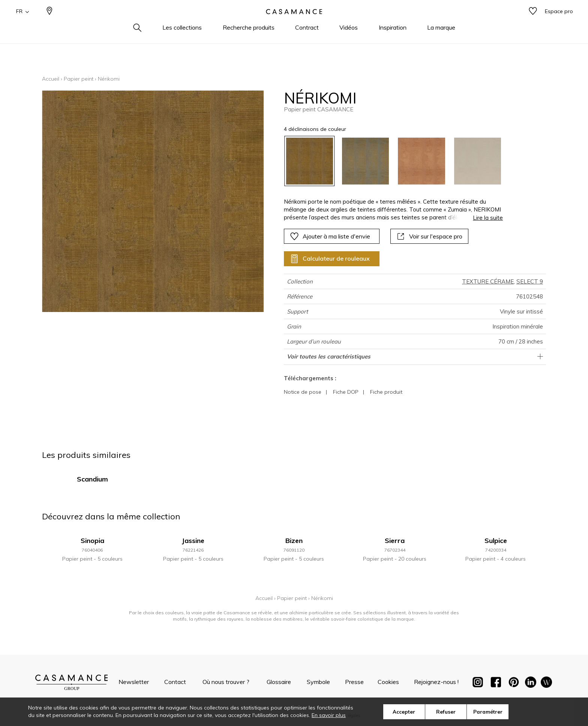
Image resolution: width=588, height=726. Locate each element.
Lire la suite (488, 218)
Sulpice (496, 541)
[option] (310, 161)
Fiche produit (386, 392)
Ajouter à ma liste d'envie (330, 236)
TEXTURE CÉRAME (488, 281)
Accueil (51, 79)
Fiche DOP (346, 392)
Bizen (294, 541)
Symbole (318, 682)
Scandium (92, 479)
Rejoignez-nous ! (436, 682)
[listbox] (389, 161)
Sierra (395, 541)
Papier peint (79, 79)
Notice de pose (303, 392)
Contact (175, 682)
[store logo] (294, 24)
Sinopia (92, 541)
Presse (354, 682)
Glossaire (279, 682)
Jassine (193, 541)
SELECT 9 (530, 281)
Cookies (388, 682)
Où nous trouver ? (226, 682)
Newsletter (134, 682)
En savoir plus (329, 715)
